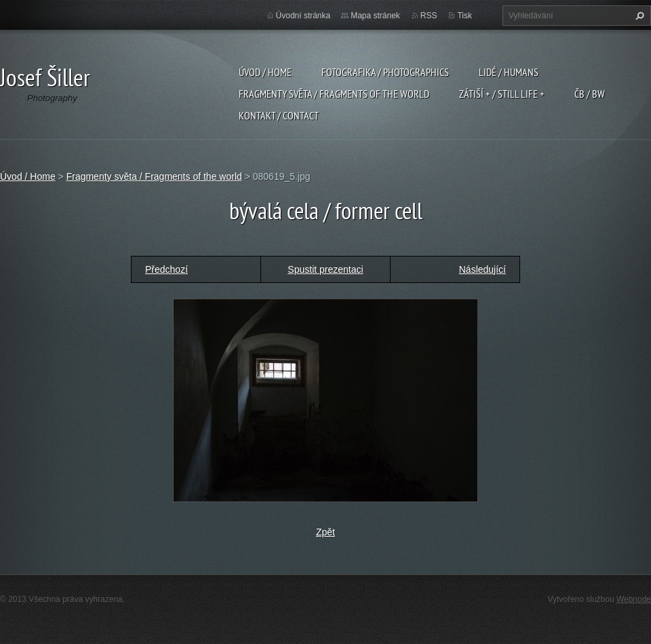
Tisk (465, 16)
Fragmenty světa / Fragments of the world (334, 94)
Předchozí (166, 269)
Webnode (634, 599)
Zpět (325, 532)
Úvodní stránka (303, 16)
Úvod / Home (265, 72)
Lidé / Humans (509, 72)
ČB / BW (590, 94)
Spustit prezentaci (325, 269)
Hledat (638, 16)
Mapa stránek (375, 16)
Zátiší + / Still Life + (502, 94)
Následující (482, 269)
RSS (429, 16)
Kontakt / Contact (279, 115)
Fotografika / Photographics (385, 72)
